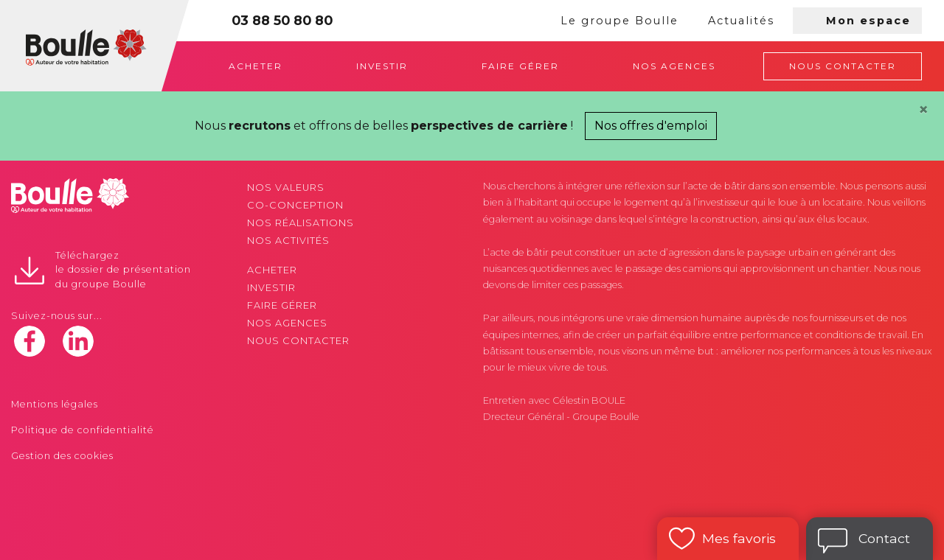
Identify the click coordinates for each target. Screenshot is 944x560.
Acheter (256, 66)
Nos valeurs (286, 188)
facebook (29, 341)
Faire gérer (520, 66)
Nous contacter (843, 66)
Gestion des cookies (62, 456)
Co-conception (295, 205)
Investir (382, 66)
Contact (884, 538)
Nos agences (674, 66)
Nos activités (288, 241)
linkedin (78, 341)
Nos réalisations (301, 223)
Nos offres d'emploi (651, 126)
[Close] (923, 110)
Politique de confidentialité (83, 430)
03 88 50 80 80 (282, 20)
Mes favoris (739, 538)
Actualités (741, 21)
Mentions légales (55, 404)
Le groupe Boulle (619, 21)
